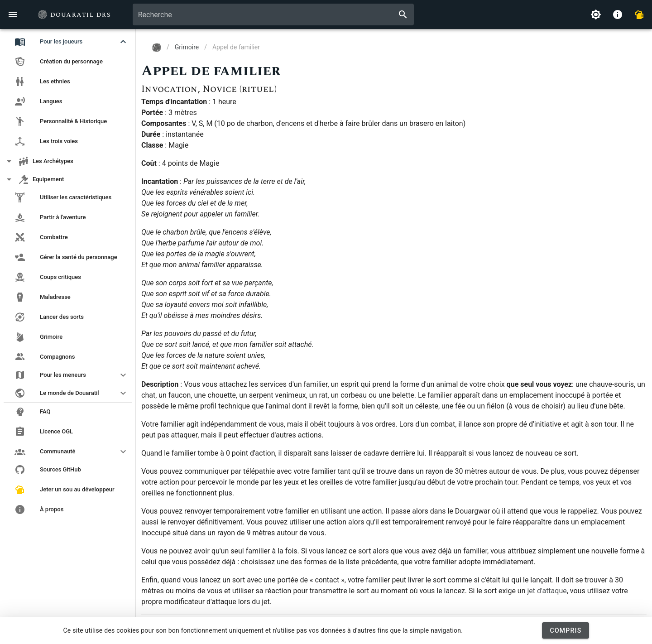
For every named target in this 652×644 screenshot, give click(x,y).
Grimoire (187, 47)
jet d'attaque (547, 591)
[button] (68, 42)
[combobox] (273, 14)
